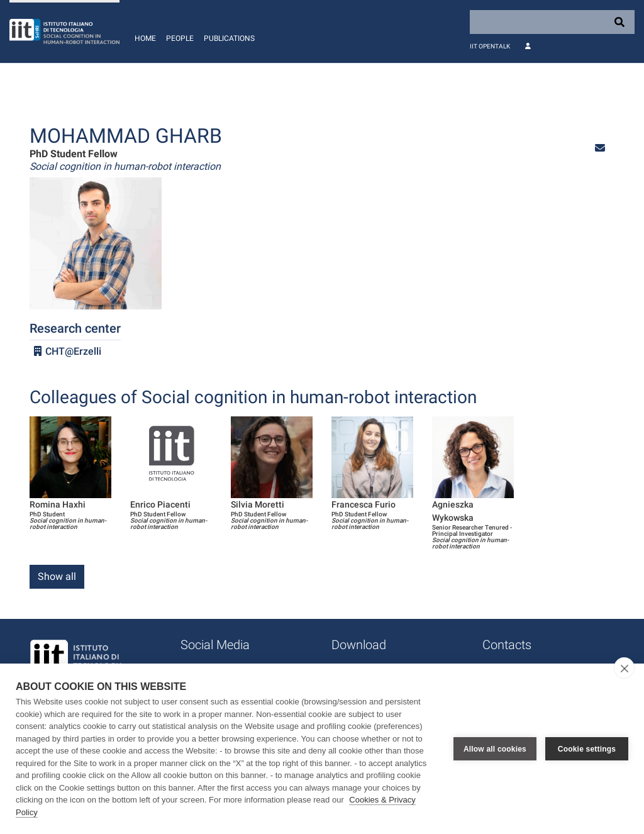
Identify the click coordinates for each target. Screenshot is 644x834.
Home (145, 38)
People (180, 38)
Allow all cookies (495, 749)
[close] (624, 668)
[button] (600, 148)
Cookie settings (587, 749)
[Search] (552, 22)
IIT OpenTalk (490, 46)
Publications (229, 38)
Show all (57, 576)
